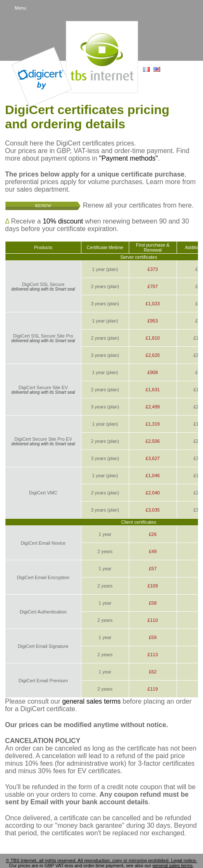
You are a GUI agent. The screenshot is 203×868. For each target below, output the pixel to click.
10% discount (63, 221)
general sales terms (91, 701)
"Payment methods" (128, 158)
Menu (21, 8)
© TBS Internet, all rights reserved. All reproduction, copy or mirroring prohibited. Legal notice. (101, 860)
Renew (43, 205)
